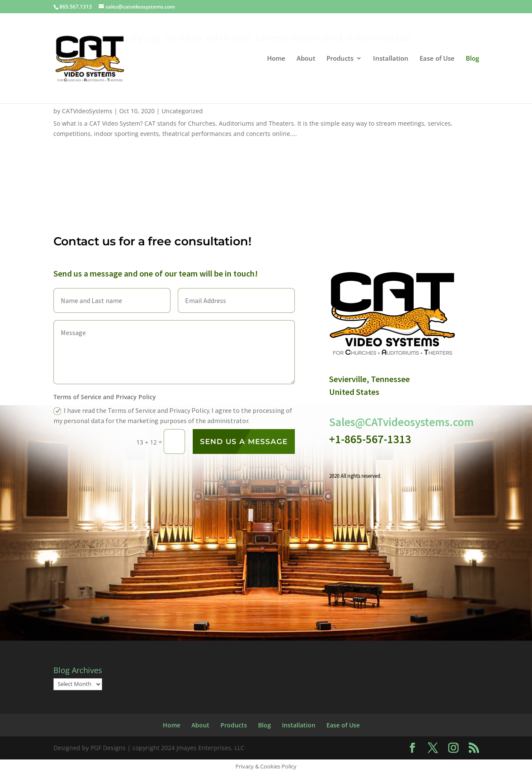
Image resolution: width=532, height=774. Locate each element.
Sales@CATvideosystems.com (401, 422)
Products (234, 725)
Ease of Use (343, 725)
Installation (299, 725)
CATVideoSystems (87, 111)
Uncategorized (182, 111)
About (200, 725)
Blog (265, 725)
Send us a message (244, 441)
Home (172, 725)
